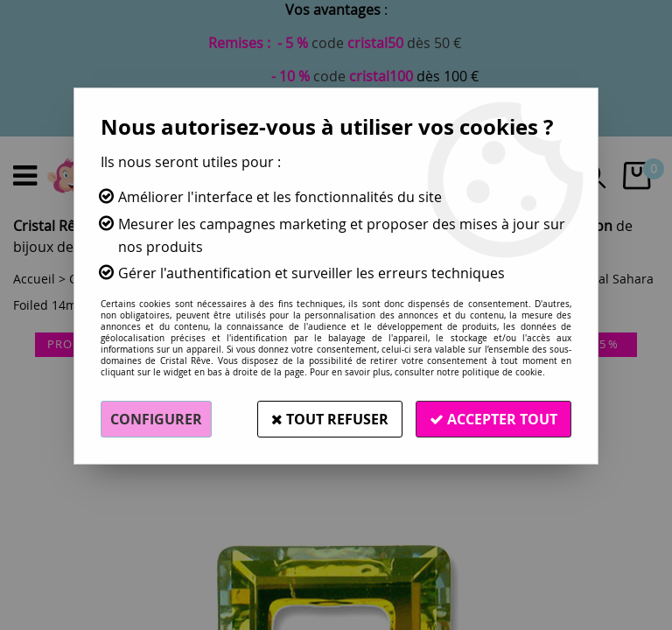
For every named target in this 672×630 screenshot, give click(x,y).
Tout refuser (330, 419)
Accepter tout (493, 419)
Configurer (156, 419)
